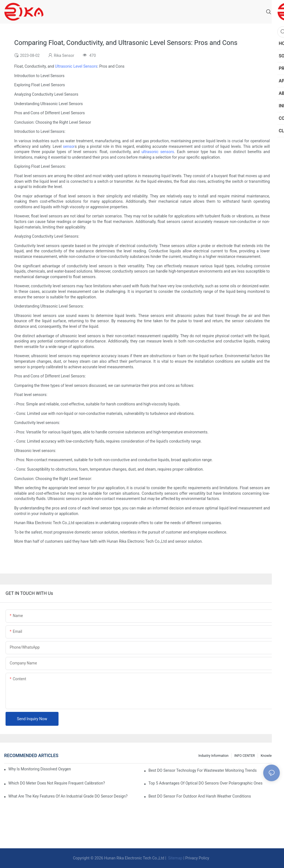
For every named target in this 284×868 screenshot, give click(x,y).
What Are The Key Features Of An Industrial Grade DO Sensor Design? (68, 796)
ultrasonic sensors (158, 152)
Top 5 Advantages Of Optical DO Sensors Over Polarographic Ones (205, 783)
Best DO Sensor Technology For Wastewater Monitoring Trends (202, 770)
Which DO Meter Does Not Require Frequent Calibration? (57, 783)
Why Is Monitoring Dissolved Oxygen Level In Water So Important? (40, 769)
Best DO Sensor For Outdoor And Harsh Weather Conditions (200, 796)
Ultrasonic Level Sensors (76, 66)
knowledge (269, 756)
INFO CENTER (245, 756)
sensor (69, 146)
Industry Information (213, 756)
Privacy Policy (197, 858)
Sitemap (175, 858)
